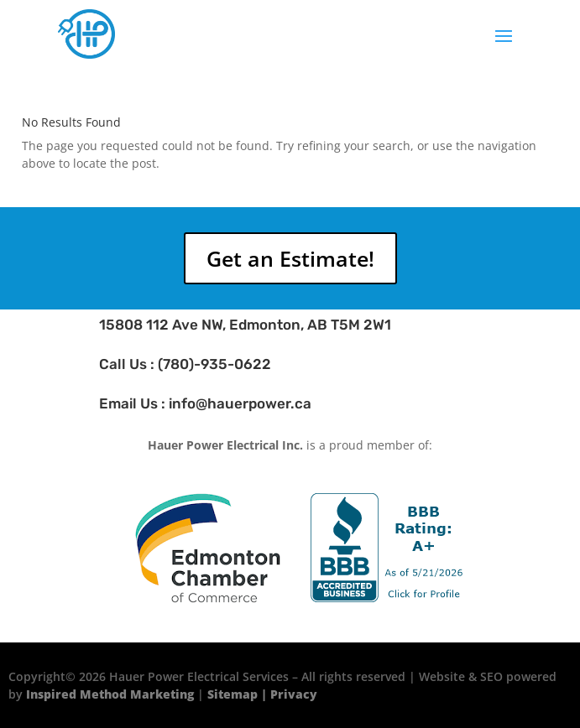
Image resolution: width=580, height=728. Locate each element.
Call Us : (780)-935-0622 (185, 364)
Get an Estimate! (290, 258)
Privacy (294, 694)
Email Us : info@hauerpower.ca (205, 403)
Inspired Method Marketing (110, 694)
